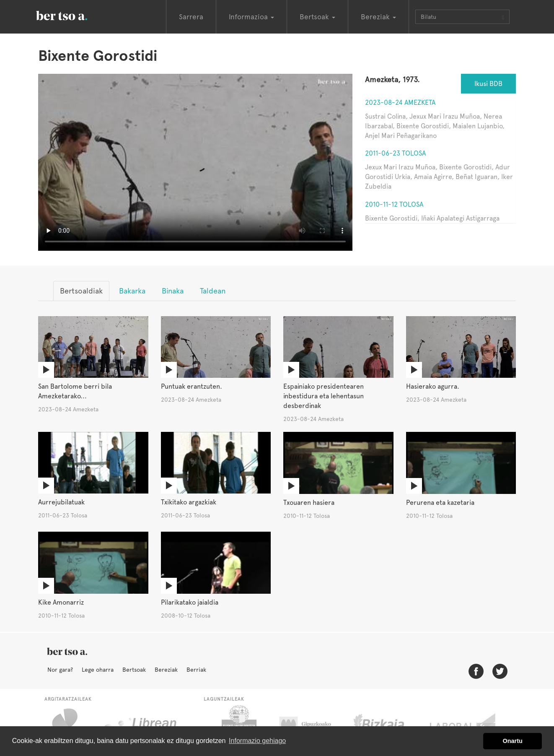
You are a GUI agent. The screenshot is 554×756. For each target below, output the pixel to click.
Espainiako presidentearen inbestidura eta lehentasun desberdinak (324, 396)
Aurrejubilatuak (61, 502)
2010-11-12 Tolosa (394, 204)
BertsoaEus (74, 15)
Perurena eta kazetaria (440, 503)
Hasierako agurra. (433, 386)
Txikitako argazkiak (189, 502)
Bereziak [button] (378, 17)
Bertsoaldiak (81, 291)
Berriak (196, 670)
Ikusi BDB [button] (488, 84)
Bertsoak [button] (317, 17)
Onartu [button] (513, 741)
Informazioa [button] (251, 17)
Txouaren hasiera (309, 503)
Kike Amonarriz (61, 602)
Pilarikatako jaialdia (190, 602)
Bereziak (166, 670)
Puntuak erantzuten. (192, 386)
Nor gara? (60, 670)
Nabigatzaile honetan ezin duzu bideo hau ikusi (195, 162)
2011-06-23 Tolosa (395, 153)
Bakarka (132, 291)
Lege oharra (98, 670)
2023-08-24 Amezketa (400, 103)
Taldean (213, 291)
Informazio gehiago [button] (257, 741)
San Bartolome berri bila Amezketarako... (75, 391)
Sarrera (191, 17)
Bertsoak (134, 670)
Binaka (173, 291)
